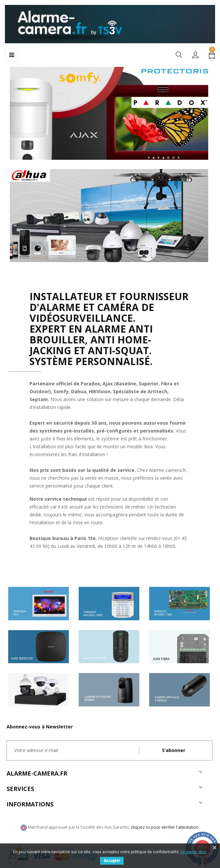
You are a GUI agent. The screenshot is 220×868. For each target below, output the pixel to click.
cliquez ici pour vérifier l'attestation (165, 827)
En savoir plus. (194, 852)
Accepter (112, 861)
